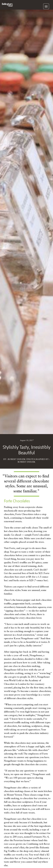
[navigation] (46, 6)
